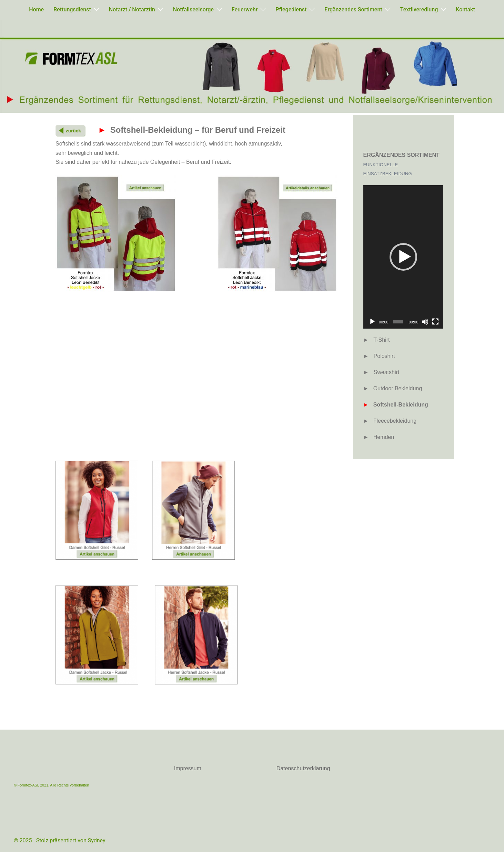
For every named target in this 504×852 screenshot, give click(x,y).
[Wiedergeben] (372, 322)
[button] (403, 257)
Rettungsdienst (72, 9)
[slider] (398, 322)
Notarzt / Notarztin (132, 9)
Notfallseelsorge (193, 9)
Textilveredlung (419, 9)
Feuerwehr (245, 9)
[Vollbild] (435, 322)
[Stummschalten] (425, 322)
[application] (404, 257)
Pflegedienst (291, 9)
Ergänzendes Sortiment (353, 9)
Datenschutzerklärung (303, 768)
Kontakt (465, 9)
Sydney (97, 840)
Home (36, 9)
